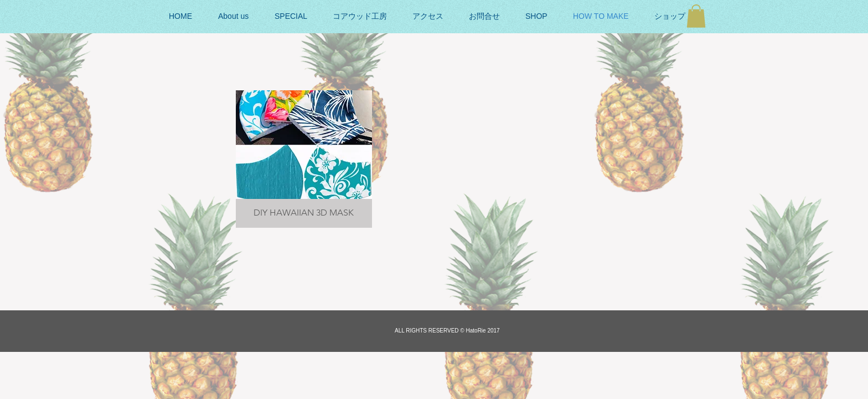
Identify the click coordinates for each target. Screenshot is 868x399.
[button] (696, 16)
